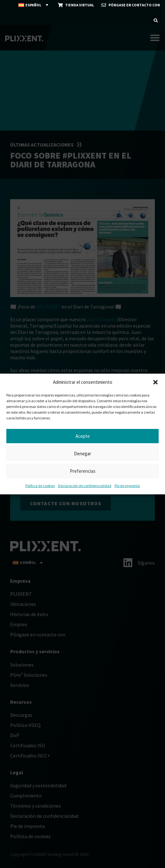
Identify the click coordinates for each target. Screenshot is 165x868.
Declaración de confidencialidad (85, 486)
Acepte (83, 436)
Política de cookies (40, 486)
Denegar (82, 454)
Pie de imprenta (127, 486)
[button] (155, 382)
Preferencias (83, 471)
